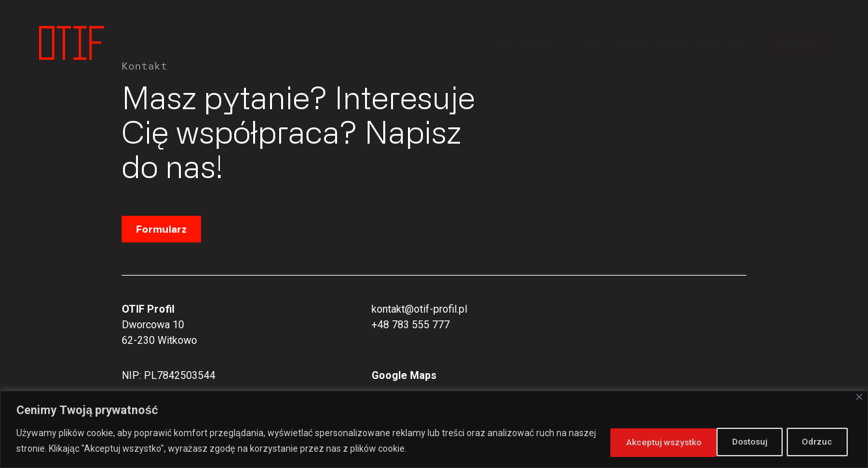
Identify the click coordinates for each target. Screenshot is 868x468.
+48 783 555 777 (411, 325)
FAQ (737, 43)
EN (525, 43)
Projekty (669, 43)
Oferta (706, 43)
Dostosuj (618, 441)
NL (547, 43)
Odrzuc (696, 441)
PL (503, 43)
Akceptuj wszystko (794, 441)
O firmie (630, 43)
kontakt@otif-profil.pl (419, 309)
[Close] (859, 397)
